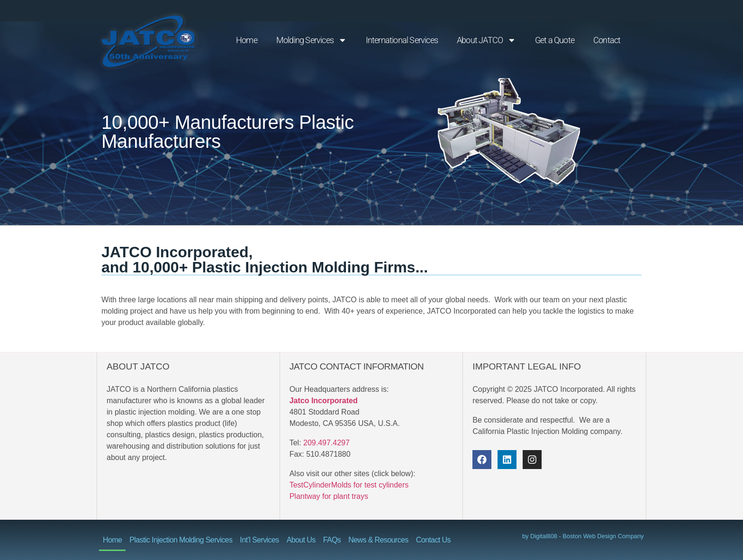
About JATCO (486, 40)
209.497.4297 (326, 443)
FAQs (332, 540)
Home (247, 40)
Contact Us (433, 540)
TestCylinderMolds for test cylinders (349, 485)
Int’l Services (259, 540)
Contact (607, 40)
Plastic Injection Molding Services (181, 540)
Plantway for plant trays (329, 496)
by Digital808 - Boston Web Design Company (583, 536)
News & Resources (378, 540)
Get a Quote (555, 40)
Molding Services (312, 40)
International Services (402, 40)
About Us (301, 540)
